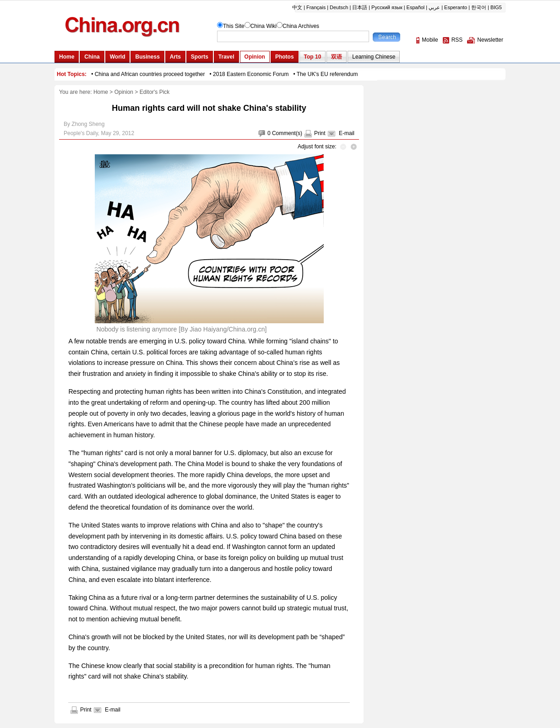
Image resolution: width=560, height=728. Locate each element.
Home (101, 92)
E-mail (347, 133)
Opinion (124, 92)
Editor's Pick (155, 92)
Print (320, 133)
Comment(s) (287, 133)
